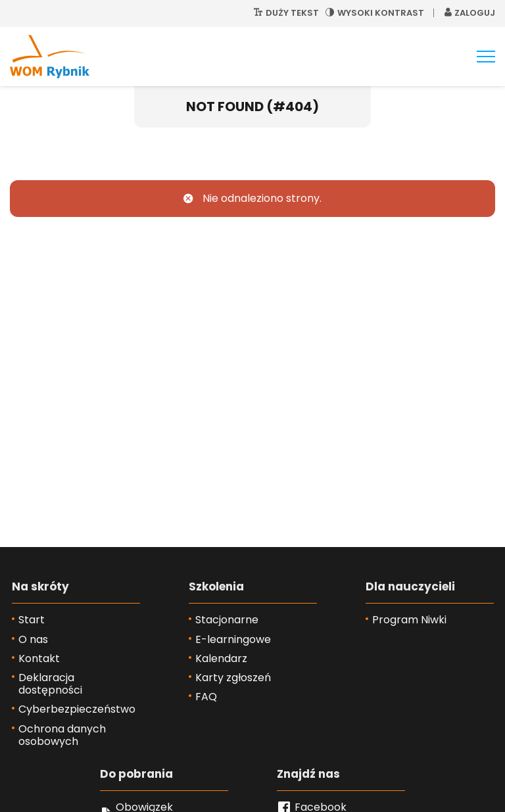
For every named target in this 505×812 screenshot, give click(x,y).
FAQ (206, 697)
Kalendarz (221, 658)
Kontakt (39, 658)
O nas (33, 639)
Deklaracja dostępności (50, 684)
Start (32, 620)
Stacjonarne (227, 620)
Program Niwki (409, 620)
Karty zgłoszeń (233, 678)
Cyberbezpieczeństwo (77, 709)
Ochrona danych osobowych (62, 735)
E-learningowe (233, 639)
